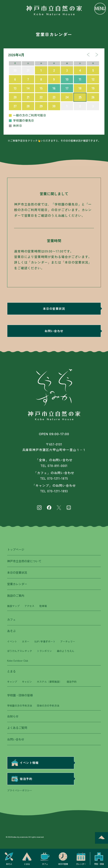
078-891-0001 (57, 466)
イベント (12, 641)
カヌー (26, 641)
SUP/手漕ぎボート (45, 641)
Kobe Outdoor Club (18, 661)
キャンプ (12, 682)
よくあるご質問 (17, 728)
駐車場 (43, 606)
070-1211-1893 (57, 491)
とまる (11, 671)
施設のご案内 (16, 596)
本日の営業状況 (54, 309)
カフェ (11, 619)
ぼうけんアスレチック (20, 651)
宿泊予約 (72, 682)
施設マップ (13, 606)
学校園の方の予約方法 (20, 706)
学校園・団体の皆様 (20, 695)
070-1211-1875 (57, 478)
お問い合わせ (54, 331)
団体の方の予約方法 (48, 706)
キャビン (27, 682)
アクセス (29, 606)
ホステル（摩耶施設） (49, 682)
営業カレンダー (17, 584)
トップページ (16, 549)
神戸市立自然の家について (24, 561)
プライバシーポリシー (20, 790)
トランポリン (44, 651)
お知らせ (13, 716)
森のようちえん (66, 651)
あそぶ (11, 631)
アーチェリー (68, 641)
